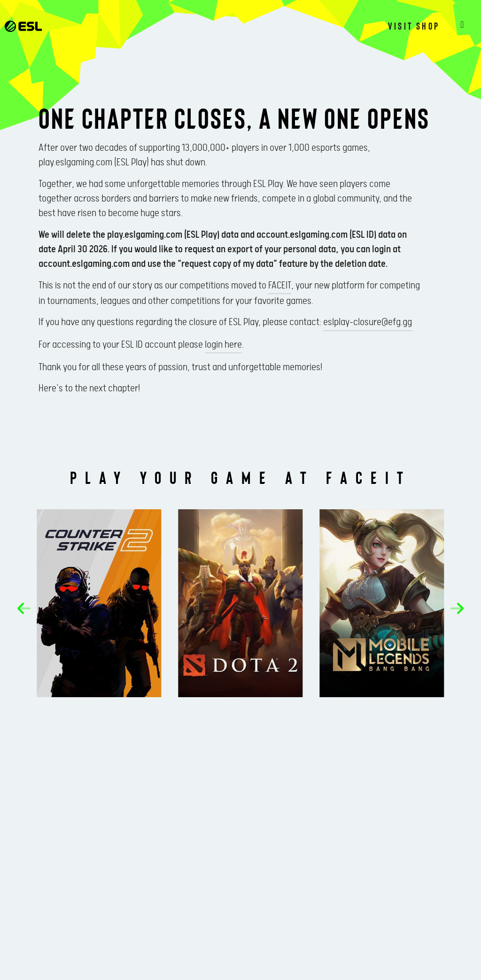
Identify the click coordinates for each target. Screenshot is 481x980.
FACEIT (280, 286)
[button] (24, 608)
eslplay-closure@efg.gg (368, 322)
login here (223, 345)
